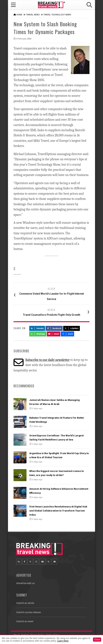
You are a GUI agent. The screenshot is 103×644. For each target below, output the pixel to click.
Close (97, 640)
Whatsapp (38, 334)
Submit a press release (29, 612)
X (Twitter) (72, 328)
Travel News (33, 15)
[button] (89, 5)
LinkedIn (37, 328)
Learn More (63, 641)
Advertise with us (25, 583)
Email (54, 334)
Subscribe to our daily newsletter (48, 360)
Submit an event (25, 621)
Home (19, 15)
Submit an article (25, 603)
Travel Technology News (57, 15)
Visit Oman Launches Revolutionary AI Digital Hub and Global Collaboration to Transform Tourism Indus (58, 511)
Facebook (54, 328)
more (67, 334)
